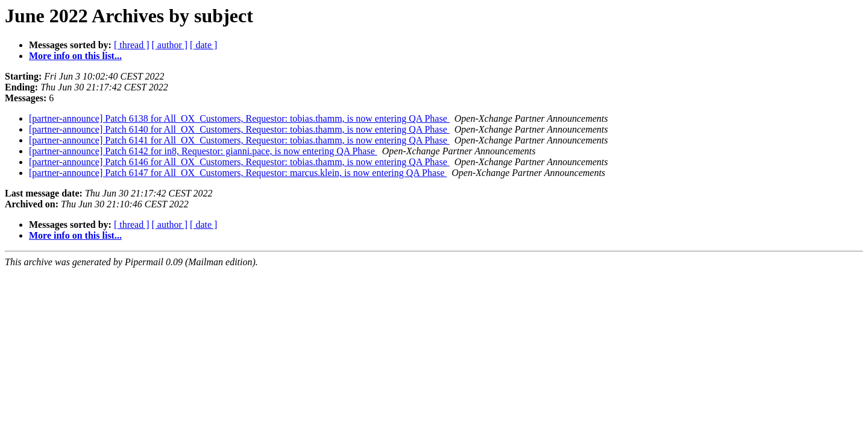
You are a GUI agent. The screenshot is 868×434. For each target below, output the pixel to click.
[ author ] (170, 45)
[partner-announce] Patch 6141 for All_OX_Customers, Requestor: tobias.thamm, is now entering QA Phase (239, 140)
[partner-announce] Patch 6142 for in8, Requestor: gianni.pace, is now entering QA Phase (203, 151)
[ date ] (203, 45)
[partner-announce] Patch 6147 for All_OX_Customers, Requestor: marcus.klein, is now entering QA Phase (238, 173)
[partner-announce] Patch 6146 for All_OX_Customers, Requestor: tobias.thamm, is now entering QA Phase (239, 162)
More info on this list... (75, 56)
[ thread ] (132, 45)
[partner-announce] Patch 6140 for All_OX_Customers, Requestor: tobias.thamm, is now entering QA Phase (239, 129)
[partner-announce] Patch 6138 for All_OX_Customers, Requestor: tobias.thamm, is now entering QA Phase (239, 118)
